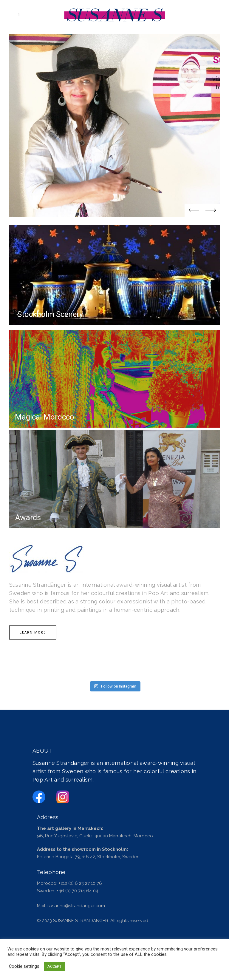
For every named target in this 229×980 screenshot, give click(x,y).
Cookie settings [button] (24, 967)
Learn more (33, 632)
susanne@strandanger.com (76, 906)
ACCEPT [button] (54, 966)
